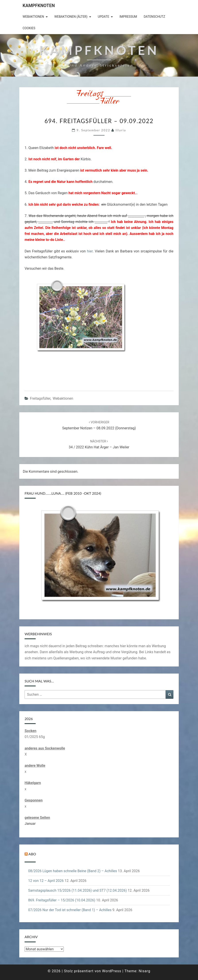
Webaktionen (33, 17)
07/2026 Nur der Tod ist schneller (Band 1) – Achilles (70, 910)
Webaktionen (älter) (71, 17)
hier (90, 251)
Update (103, 17)
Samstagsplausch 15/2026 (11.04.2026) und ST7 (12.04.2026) (77, 890)
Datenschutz (154, 17)
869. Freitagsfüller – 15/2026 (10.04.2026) (62, 900)
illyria (121, 130)
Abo (32, 854)
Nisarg (145, 971)
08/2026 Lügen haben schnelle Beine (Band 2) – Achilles (73, 871)
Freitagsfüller (40, 398)
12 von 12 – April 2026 (46, 881)
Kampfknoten (39, 6)
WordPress (112, 971)
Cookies (29, 28)
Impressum (128, 17)
